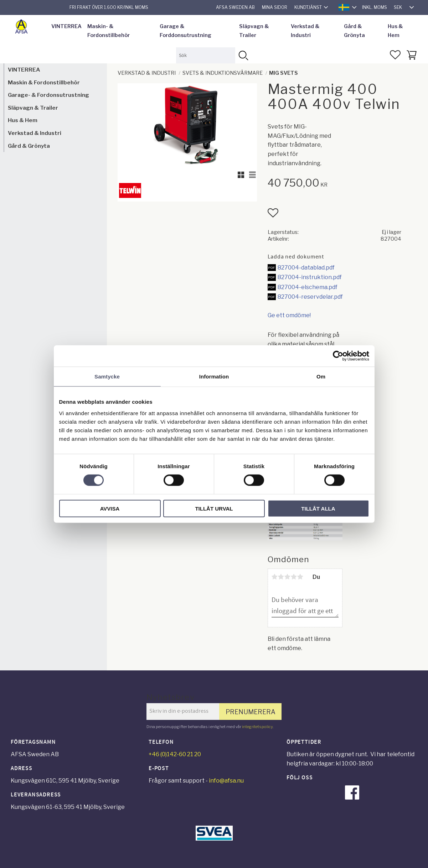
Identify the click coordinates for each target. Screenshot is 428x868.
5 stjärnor (300, 577)
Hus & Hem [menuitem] (395, 31)
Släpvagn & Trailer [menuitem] (254, 31)
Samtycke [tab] (107, 377)
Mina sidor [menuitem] (275, 7)
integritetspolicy (257, 727)
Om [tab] (321, 377)
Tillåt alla (318, 508)
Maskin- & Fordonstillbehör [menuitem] (109, 31)
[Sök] (243, 55)
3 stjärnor (288, 577)
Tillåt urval (214, 508)
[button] (395, 55)
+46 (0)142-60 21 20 (175, 754)
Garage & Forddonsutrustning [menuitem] (185, 31)
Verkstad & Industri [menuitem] (305, 31)
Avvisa (110, 508)
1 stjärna (275, 577)
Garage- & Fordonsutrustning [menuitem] (48, 95)
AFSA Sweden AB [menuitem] (235, 7)
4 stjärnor (294, 577)
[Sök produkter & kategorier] (205, 55)
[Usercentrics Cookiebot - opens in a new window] (338, 356)
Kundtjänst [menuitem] (308, 7)
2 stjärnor (281, 577)
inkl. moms (375, 7)
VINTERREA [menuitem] (66, 26)
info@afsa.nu (226, 781)
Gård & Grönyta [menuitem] (354, 31)
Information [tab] (214, 377)
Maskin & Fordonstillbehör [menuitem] (44, 82)
